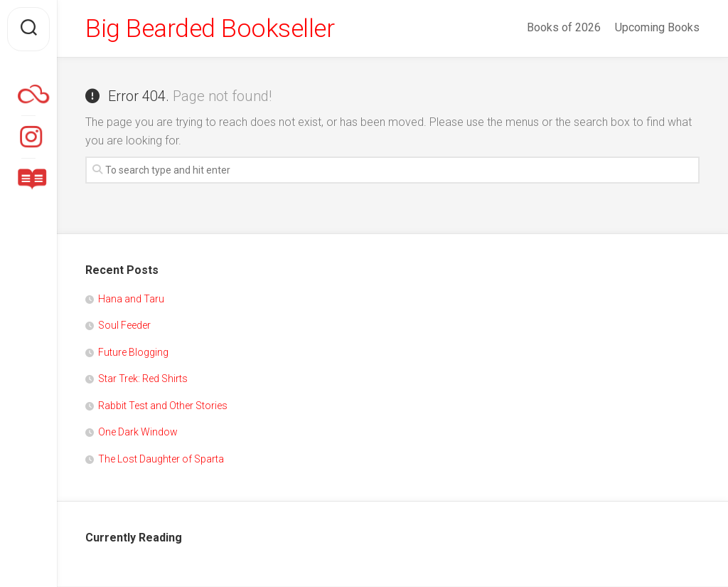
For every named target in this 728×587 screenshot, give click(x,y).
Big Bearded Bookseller (212, 29)
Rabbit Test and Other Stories (163, 406)
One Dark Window (138, 433)
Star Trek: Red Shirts (143, 379)
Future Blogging (133, 353)
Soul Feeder (124, 326)
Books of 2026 (564, 27)
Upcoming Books (657, 27)
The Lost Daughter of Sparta (161, 460)
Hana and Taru (131, 300)
